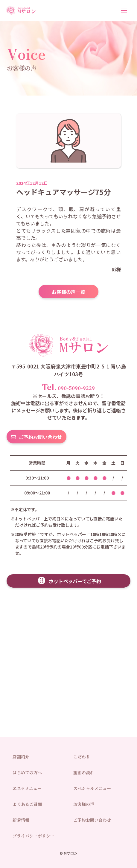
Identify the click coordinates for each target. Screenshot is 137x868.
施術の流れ (84, 772)
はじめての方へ (27, 772)
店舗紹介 (21, 757)
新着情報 (21, 820)
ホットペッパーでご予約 (75, 581)
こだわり (82, 757)
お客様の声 (84, 804)
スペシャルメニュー (92, 788)
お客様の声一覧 (68, 292)
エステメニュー (27, 788)
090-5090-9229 (68, 387)
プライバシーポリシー (34, 836)
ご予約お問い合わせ (40, 437)
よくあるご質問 (27, 804)
